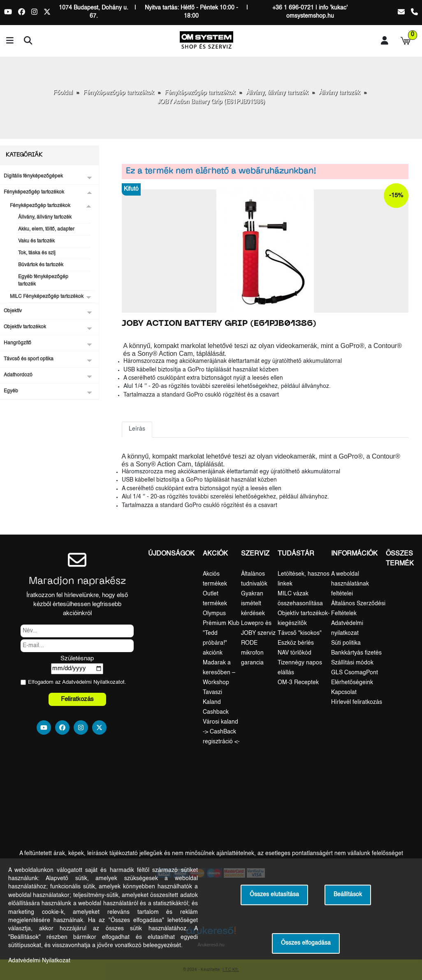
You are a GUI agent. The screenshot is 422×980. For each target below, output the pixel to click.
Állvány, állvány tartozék (277, 93)
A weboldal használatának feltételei (350, 584)
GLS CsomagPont (355, 673)
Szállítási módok (352, 663)
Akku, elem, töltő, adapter (46, 229)
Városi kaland (220, 722)
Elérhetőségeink (352, 683)
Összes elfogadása (306, 943)
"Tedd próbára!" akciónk (215, 643)
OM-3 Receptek (298, 683)
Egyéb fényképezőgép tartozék (43, 281)
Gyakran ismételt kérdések (253, 604)
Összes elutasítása (274, 895)
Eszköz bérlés (296, 643)
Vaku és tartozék (36, 241)
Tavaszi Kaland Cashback (216, 702)
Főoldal (63, 93)
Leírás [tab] (137, 429)
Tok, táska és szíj (37, 253)
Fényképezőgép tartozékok (118, 93)
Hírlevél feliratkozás (357, 702)
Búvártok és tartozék (41, 265)
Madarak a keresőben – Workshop (219, 673)
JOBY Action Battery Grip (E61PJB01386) (211, 102)
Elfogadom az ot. (77, 682)
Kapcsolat (344, 692)
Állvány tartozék (339, 93)
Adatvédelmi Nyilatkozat (91, 682)
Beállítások (348, 895)
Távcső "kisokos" (300, 633)
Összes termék (400, 559)
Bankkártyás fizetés (356, 653)
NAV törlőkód (294, 653)
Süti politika (346, 643)
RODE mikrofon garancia (252, 653)
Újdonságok (171, 554)
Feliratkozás (77, 699)
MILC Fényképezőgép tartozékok (47, 297)
